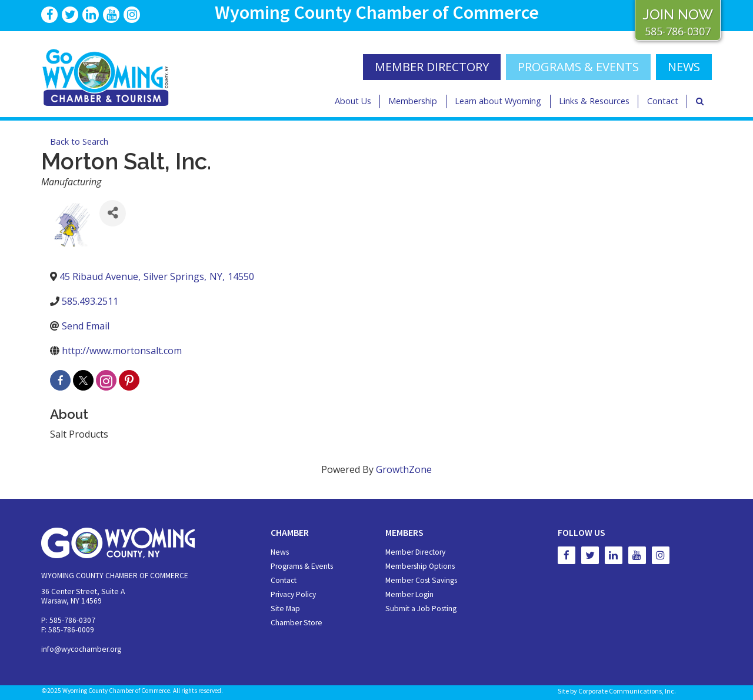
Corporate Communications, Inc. (627, 691)
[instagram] (106, 380)
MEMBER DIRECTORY (432, 67)
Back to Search (79, 141)
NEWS (684, 67)
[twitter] (83, 380)
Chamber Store (296, 623)
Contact (663, 101)
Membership (413, 101)
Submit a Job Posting (421, 609)
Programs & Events (578, 67)
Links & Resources (594, 101)
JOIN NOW (678, 14)
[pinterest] (129, 380)
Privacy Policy (293, 594)
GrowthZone (404, 469)
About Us (353, 101)
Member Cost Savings (421, 580)
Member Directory (415, 552)
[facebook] (60, 380)
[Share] (113, 213)
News (280, 552)
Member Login (409, 594)
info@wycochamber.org (81, 649)
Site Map (285, 609)
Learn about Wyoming (498, 101)
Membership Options (420, 566)
